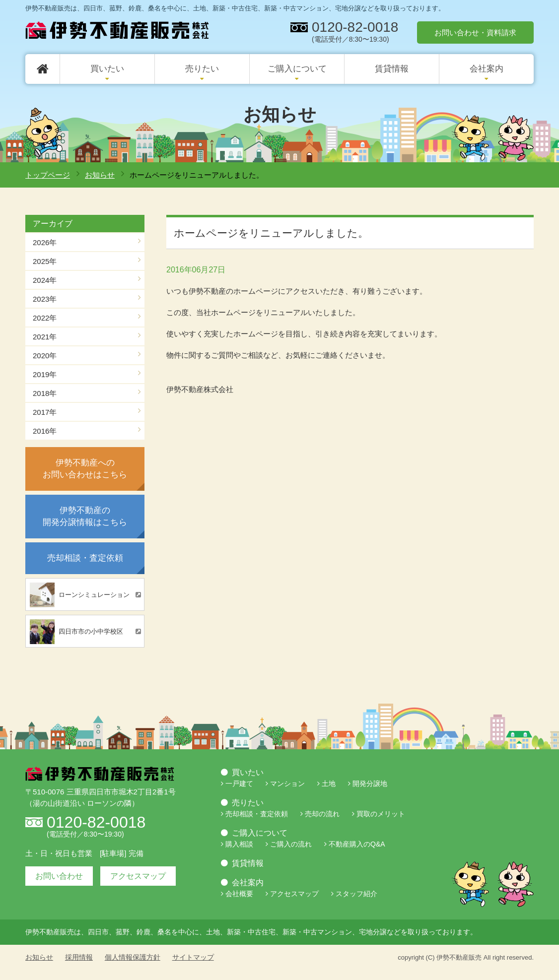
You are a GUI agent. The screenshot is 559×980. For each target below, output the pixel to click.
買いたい (107, 69)
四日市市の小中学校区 (76, 632)
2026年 (45, 242)
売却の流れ (322, 814)
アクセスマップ (138, 876)
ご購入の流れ (291, 844)
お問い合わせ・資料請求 (475, 33)
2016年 (45, 431)
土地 (329, 784)
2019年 (45, 374)
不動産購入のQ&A (357, 844)
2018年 (45, 393)
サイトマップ (193, 957)
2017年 (45, 412)
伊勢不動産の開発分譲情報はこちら (85, 516)
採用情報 (79, 957)
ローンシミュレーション (80, 595)
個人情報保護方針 (133, 957)
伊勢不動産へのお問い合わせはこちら (85, 469)
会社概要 (239, 894)
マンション (287, 784)
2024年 (45, 280)
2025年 (45, 261)
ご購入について (297, 69)
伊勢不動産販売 (459, 957)
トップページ (48, 175)
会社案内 (487, 69)
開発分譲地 (370, 784)
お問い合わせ (59, 876)
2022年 (45, 318)
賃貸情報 (392, 69)
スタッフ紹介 (356, 894)
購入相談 (239, 844)
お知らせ (100, 175)
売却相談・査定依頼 (85, 558)
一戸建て (239, 784)
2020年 (45, 356)
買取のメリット (381, 814)
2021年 (45, 337)
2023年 (45, 299)
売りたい (202, 69)
